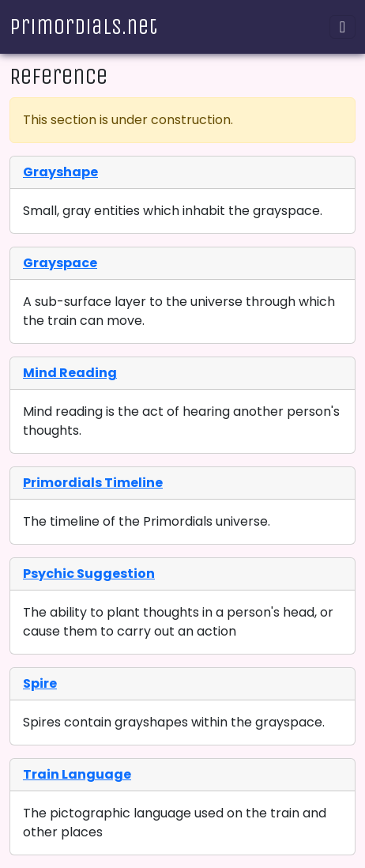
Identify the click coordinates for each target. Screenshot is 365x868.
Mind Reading (70, 373)
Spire (40, 683)
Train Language (77, 774)
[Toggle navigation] (342, 27)
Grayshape (60, 172)
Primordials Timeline (93, 483)
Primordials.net (83, 26)
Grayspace (60, 263)
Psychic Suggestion (89, 574)
